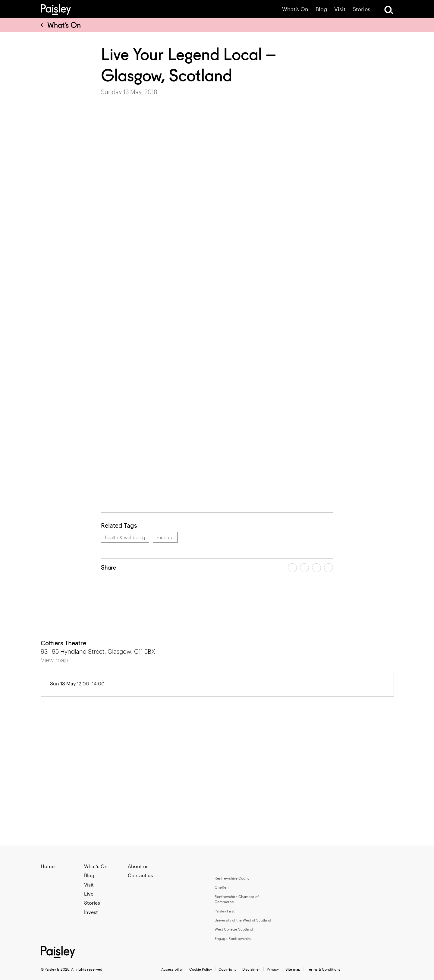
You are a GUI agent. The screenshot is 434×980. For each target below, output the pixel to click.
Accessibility (172, 969)
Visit (340, 9)
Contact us (140, 875)
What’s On (295, 9)
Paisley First (225, 911)
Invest (91, 912)
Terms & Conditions (324, 969)
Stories (362, 9)
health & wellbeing (125, 537)
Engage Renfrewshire (233, 938)
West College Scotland (234, 929)
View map (54, 660)
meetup (165, 537)
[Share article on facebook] (292, 568)
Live (89, 894)
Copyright (227, 969)
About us (138, 866)
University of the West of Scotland (243, 920)
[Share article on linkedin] (329, 568)
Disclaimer (251, 969)
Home (48, 866)
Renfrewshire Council (233, 878)
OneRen (222, 887)
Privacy (273, 969)
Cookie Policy (201, 969)
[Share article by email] (316, 568)
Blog (321, 9)
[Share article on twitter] (304, 568)
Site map (293, 969)
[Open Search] (389, 10)
